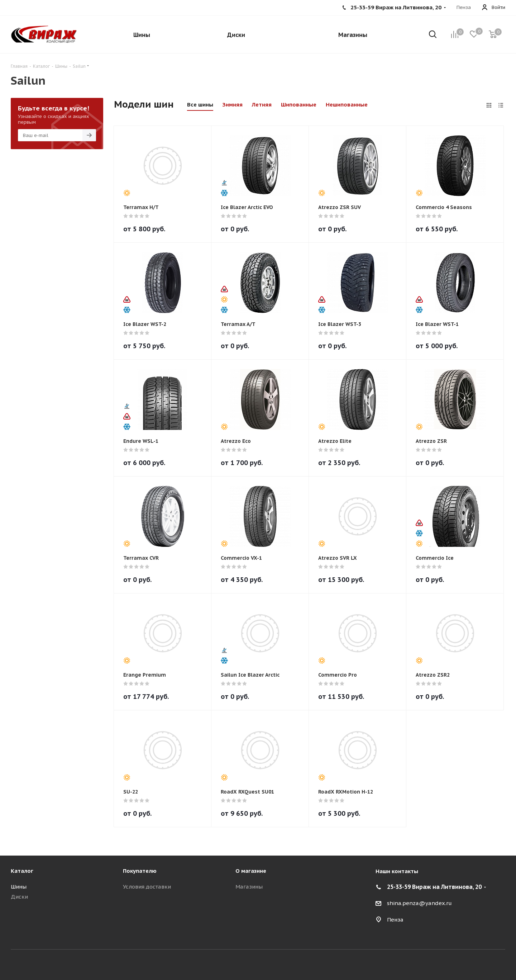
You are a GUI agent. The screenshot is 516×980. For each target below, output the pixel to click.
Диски (19, 897)
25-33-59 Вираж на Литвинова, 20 (434, 887)
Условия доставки (147, 887)
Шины (19, 887)
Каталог (22, 871)
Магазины (249, 887)
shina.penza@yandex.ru (419, 903)
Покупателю (140, 871)
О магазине (251, 871)
